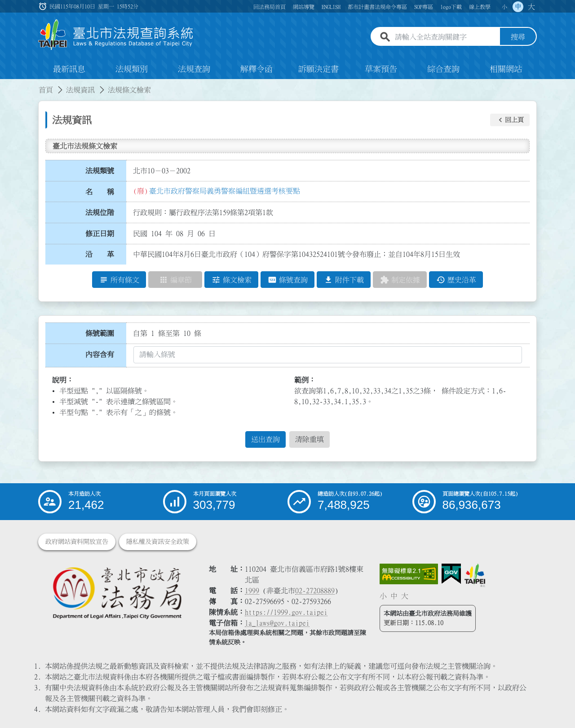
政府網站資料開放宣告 (77, 542)
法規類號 (100, 171)
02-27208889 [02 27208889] (315, 591)
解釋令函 (257, 69)
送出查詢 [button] (265, 440)
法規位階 (100, 212)
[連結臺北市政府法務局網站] (117, 593)
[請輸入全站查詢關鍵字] (446, 37)
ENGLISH (331, 7)
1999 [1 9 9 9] (252, 591)
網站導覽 (304, 7)
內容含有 (100, 354)
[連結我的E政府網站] (451, 574)
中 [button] (518, 7)
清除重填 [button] (310, 440)
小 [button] (504, 7)
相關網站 (506, 69)
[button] (510, 120)
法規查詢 (194, 69)
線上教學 (480, 7)
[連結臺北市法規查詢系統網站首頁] (116, 35)
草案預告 (381, 69)
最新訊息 (69, 69)
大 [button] (531, 7)
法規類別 (132, 69)
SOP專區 (424, 7)
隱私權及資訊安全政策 (158, 542)
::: (5, 84)
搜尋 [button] (518, 37)
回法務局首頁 (270, 7)
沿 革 (100, 255)
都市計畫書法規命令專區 (377, 7)
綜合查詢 (443, 69)
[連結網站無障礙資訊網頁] (409, 574)
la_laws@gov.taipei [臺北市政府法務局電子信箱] (277, 623)
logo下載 (451, 7)
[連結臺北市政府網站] (475, 575)
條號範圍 (100, 333)
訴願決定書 (318, 69)
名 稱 (100, 192)
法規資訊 (80, 90)
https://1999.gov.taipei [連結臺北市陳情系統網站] (286, 612)
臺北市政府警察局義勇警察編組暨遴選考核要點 (225, 191)
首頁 (46, 90)
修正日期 (100, 234)
